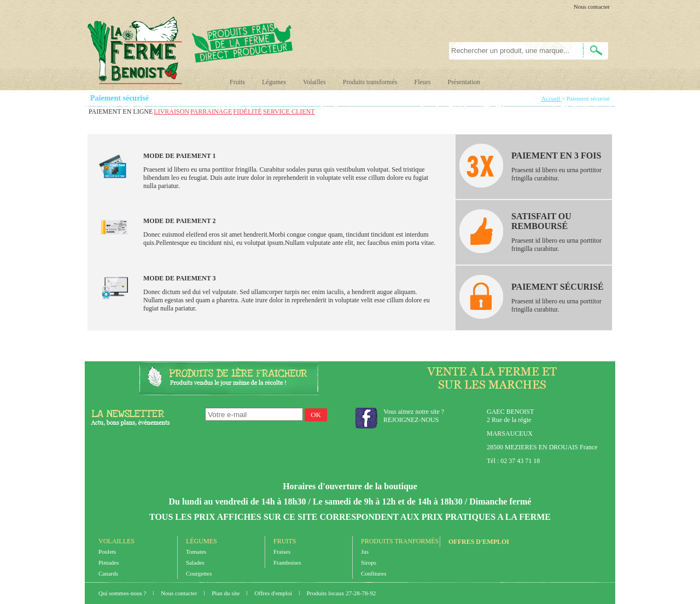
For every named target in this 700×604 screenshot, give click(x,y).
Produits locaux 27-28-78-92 (341, 593)
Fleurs (422, 82)
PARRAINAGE (211, 112)
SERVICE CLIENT (289, 112)
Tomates (196, 552)
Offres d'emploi (479, 542)
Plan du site (226, 593)
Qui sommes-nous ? (123, 593)
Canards (108, 573)
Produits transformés (370, 82)
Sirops (369, 562)
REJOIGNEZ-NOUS (411, 420)
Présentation (463, 82)
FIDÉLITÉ (247, 112)
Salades (195, 562)
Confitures (374, 573)
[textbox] (510, 51)
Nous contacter (592, 7)
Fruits (237, 82)
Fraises (282, 552)
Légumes (274, 82)
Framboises (287, 562)
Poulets (107, 552)
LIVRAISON (171, 112)
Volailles (314, 82)
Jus (365, 552)
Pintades (109, 562)
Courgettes (199, 573)
